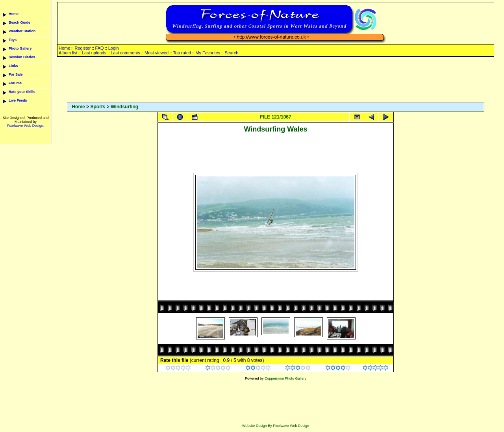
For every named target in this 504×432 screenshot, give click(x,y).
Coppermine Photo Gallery (285, 378)
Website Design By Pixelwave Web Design (276, 426)
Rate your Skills (22, 92)
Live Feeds (18, 100)
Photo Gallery (20, 48)
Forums (15, 83)
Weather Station (22, 31)
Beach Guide (19, 22)
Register (82, 48)
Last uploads (94, 53)
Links (13, 66)
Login (114, 48)
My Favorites (208, 53)
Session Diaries (22, 57)
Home (14, 14)
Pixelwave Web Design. (26, 126)
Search (231, 53)
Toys (13, 40)
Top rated (182, 53)
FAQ (100, 48)
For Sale (16, 74)
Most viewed (157, 53)
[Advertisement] (276, 80)
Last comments (125, 53)
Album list (68, 53)
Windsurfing (124, 107)
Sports (98, 107)
